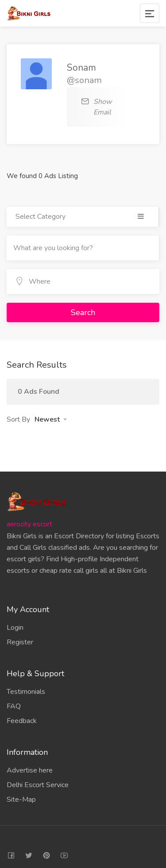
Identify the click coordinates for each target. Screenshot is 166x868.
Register (20, 642)
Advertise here (30, 770)
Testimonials (26, 692)
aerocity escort (29, 524)
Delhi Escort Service (38, 785)
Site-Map (21, 799)
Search (83, 312)
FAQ (14, 706)
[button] (51, 419)
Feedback (22, 721)
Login (15, 628)
